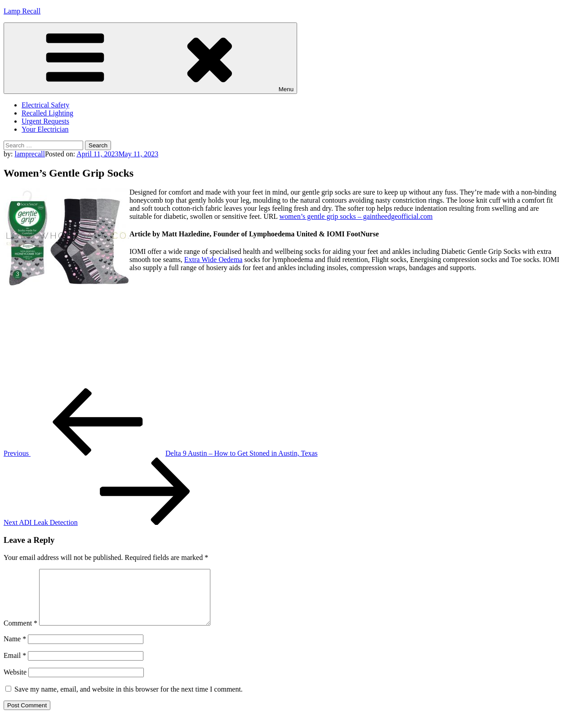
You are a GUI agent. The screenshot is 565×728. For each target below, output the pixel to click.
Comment (20, 634)
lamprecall (30, 154)
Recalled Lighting (47, 113)
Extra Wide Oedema (214, 260)
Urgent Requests (45, 121)
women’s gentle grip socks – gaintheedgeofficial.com (356, 216)
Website (15, 683)
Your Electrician (45, 129)
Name (15, 650)
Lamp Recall (22, 11)
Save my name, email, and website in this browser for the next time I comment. (129, 700)
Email (15, 666)
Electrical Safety (45, 105)
